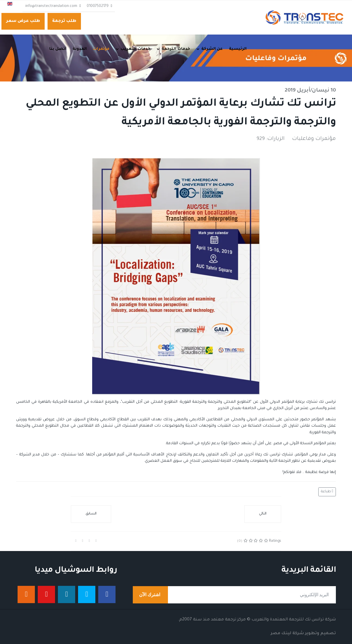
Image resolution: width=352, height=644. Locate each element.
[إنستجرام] (26, 594)
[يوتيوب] (46, 594)
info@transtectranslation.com (51, 6)
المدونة (80, 49)
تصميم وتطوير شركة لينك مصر (303, 634)
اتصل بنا (58, 49)
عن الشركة (212, 49)
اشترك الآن (150, 595)
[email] (234, 595)
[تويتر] (87, 594)
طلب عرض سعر (23, 21)
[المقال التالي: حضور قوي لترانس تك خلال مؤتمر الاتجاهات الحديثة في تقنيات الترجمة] (263, 514)
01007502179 (98, 6)
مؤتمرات (101, 49)
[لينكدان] (67, 594)
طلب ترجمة (64, 21)
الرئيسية (238, 49)
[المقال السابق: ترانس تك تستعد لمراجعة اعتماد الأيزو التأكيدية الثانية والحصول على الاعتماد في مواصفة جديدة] (91, 514)
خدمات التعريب (136, 49)
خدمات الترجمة (176, 49)
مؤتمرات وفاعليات (314, 139)
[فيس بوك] (107, 594)
